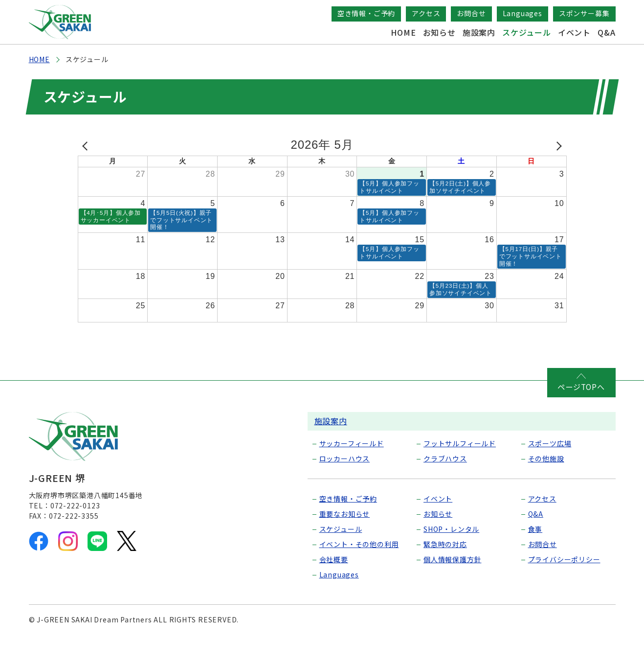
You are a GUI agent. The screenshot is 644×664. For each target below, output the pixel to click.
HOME (403, 32)
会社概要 (334, 584)
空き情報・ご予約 (366, 13)
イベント (574, 32)
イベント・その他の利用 (359, 569)
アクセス (426, 13)
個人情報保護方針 (452, 584)
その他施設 (546, 483)
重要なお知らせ (345, 538)
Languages (522, 13)
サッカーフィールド (352, 468)
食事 (535, 553)
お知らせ (439, 32)
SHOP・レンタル (451, 553)
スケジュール (527, 32)
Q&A (606, 32)
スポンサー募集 (584, 13)
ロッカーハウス (345, 483)
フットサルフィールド (460, 468)
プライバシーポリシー (564, 584)
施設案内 (479, 32)
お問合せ (471, 13)
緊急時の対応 (445, 569)
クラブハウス (445, 483)
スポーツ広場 (550, 468)
